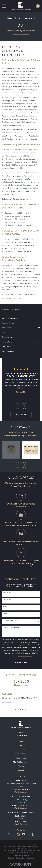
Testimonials (21, 758)
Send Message (21, 662)
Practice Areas (21, 754)
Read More (7, 703)
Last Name (7, 600)
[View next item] (25, 406)
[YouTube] (23, 834)
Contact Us (21, 770)
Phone (5, 607)
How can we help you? (11, 627)
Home (21, 746)
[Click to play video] (33, 564)
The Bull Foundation (21, 762)
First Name (7, 593)
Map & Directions (21, 792)
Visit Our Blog (21, 710)
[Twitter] (9, 834)
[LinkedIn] (28, 834)
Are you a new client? (11, 620)
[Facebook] (14, 834)
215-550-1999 (21, 735)
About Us (21, 750)
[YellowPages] (19, 834)
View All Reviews (21, 415)
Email (5, 613)
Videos (21, 766)
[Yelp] (33, 834)
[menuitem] (21, 318)
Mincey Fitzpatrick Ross (14, 98)
